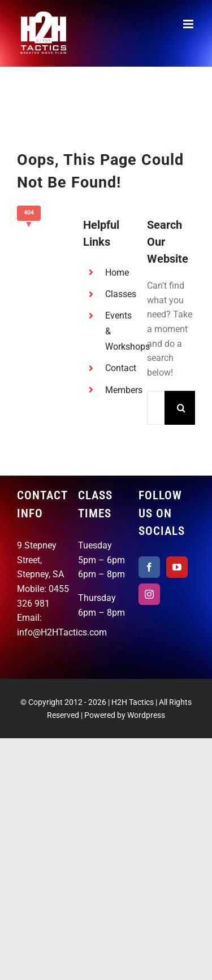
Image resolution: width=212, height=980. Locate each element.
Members (124, 390)
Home (117, 273)
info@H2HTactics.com (62, 632)
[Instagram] (149, 594)
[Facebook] (149, 567)
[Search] (181, 408)
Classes (121, 294)
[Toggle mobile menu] (189, 24)
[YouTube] (177, 567)
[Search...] (156, 408)
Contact (121, 368)
